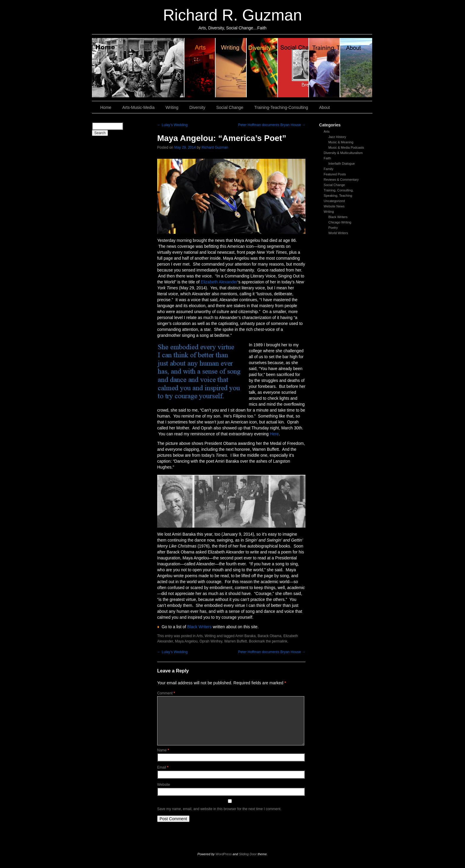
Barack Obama (270, 636)
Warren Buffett (236, 641)
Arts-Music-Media (138, 107)
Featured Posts (335, 174)
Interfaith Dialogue (341, 164)
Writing (231, 68)
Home (138, 68)
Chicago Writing (340, 222)
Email (163, 767)
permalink (280, 641)
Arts (327, 131)
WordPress (224, 854)
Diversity (262, 68)
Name (163, 750)
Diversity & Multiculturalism (343, 153)
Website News (334, 206)
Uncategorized (334, 201)
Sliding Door (248, 854)
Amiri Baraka (245, 636)
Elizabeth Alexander (219, 282)
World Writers (338, 233)
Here (274, 434)
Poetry (333, 228)
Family (329, 169)
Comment (166, 693)
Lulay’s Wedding (172, 125)
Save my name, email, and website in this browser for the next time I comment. (219, 809)
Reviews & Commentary (341, 180)
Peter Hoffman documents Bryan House (272, 125)
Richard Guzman (215, 147)
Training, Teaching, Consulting (325, 68)
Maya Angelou (186, 641)
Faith (327, 158)
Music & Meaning (341, 142)
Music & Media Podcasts (346, 147)
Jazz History (337, 137)
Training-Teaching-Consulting (281, 107)
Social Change (293, 68)
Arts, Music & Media (200, 68)
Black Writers (338, 217)
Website (164, 785)
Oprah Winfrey (211, 641)
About (356, 68)
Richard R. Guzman (232, 15)
